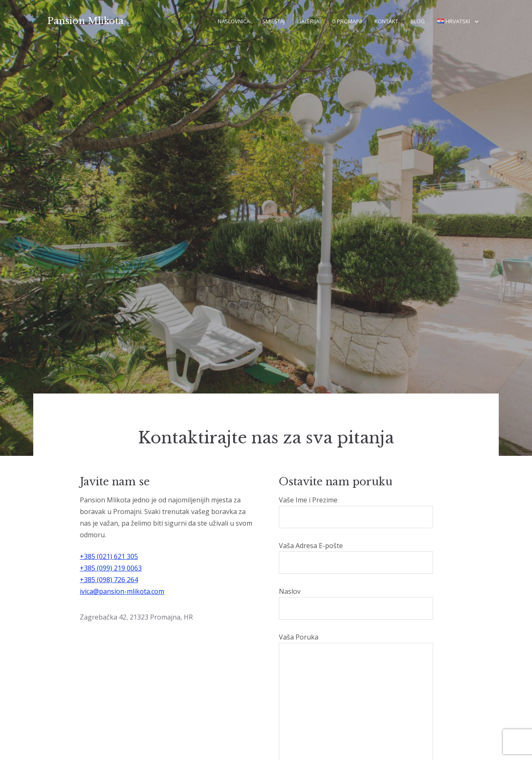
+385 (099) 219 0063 (111, 568)
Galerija (308, 21)
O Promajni (347, 21)
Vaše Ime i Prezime (356, 512)
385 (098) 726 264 (111, 580)
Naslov (356, 603)
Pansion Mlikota (85, 21)
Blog (418, 21)
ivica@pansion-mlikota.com (122, 591)
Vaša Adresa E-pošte (356, 557)
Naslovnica (234, 21)
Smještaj (273, 21)
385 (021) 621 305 (111, 556)
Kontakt (386, 21)
